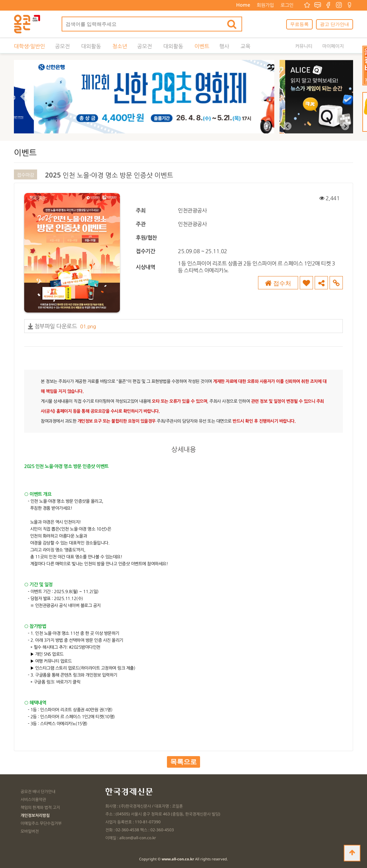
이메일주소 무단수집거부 (41, 823)
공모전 (62, 46)
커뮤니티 (304, 46)
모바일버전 (30, 831)
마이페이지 (333, 46)
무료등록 (299, 24)
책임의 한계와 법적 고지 (40, 807)
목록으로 (183, 762)
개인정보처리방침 (35, 815)
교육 (245, 46)
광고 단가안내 (335, 24)
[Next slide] (264, 97)
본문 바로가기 (0, 0)
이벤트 (202, 46)
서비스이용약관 (33, 799)
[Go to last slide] (24, 97)
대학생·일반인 (29, 46)
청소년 (120, 46)
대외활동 (91, 46)
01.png (88, 326)
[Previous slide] (288, 126)
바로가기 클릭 (68, 682)
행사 (224, 46)
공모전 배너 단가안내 (38, 791)
